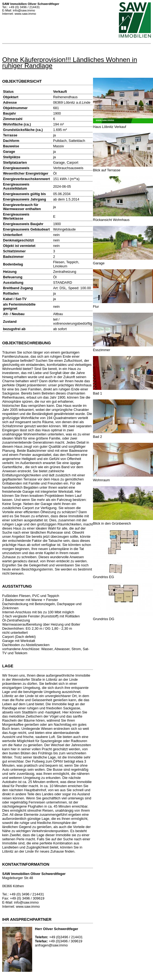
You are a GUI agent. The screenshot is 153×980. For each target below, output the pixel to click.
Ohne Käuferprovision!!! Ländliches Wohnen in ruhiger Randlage (70, 63)
